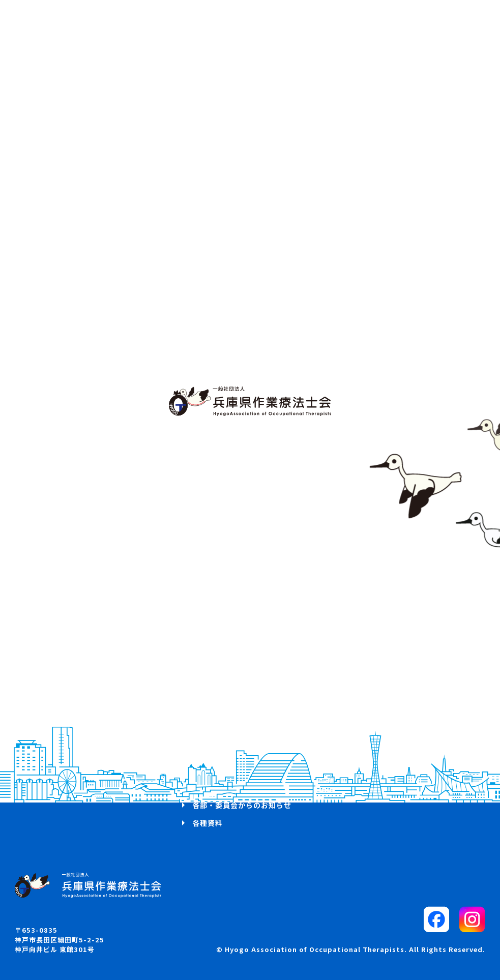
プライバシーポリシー (392, 787)
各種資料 (208, 823)
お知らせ (45, 769)
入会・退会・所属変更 (230, 787)
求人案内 (208, 769)
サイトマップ (377, 751)
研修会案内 (211, 733)
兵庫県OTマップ (58, 787)
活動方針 (45, 733)
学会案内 (208, 751)
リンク (365, 769)
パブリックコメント (388, 733)
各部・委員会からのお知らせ (242, 805)
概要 (38, 751)
